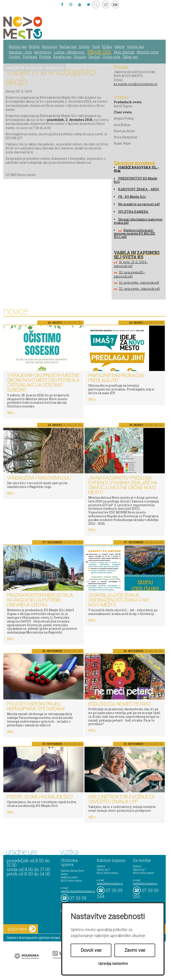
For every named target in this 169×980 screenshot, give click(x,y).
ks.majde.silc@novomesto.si (136, 84)
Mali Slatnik (124, 52)
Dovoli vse (91, 950)
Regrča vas (62, 57)
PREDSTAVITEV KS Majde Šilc (136, 180)
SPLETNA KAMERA (133, 212)
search (96, 5)
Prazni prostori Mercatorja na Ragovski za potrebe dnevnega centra (40, 600)
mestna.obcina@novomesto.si (78, 891)
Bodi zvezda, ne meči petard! (119, 704)
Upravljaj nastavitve (113, 964)
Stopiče (80, 57)
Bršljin (34, 46)
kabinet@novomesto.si (110, 883)
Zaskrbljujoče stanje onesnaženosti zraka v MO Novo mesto (119, 600)
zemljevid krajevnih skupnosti (35, 67)
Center (84, 46)
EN (115, 5)
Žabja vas (130, 57)
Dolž (96, 46)
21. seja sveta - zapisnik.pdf (139, 282)
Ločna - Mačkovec (69, 52)
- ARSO (153, 189)
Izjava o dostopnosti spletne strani (33, 938)
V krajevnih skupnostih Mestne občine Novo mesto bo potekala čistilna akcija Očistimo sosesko (43, 383)
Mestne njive (148, 52)
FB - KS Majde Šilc (132, 197)
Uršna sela (111, 57)
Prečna (45, 57)
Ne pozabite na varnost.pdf (139, 204)
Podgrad (30, 57)
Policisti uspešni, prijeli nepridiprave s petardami (36, 706)
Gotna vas (135, 46)
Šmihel (94, 57)
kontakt (106, 5)
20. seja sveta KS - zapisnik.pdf (130, 274)
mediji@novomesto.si (145, 883)
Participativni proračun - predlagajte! (117, 378)
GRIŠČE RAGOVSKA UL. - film (136, 169)
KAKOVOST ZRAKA (133, 189)
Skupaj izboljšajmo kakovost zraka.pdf (138, 221)
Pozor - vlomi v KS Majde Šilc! (40, 797)
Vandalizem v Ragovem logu (39, 478)
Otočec (15, 57)
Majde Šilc (99, 51)
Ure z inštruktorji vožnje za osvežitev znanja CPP (121, 799)
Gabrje (119, 46)
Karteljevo (43, 52)
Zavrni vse (135, 950)
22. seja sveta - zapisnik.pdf (139, 289)
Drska (107, 46)
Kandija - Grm (20, 52)
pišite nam (22, 929)
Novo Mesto (33, 28)
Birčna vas (18, 46)
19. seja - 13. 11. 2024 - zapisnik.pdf (131, 264)
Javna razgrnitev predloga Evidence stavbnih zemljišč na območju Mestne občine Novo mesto (123, 485)
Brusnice (50, 46)
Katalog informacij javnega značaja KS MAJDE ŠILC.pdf (134, 233)
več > (11, 412)
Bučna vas (68, 46)
